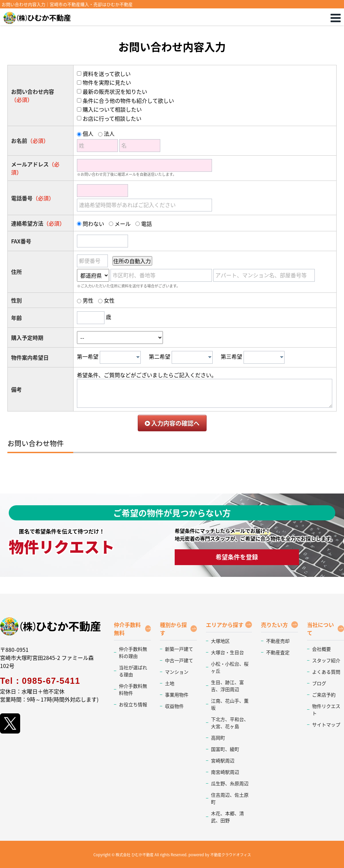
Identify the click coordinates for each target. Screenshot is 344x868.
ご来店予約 (324, 695)
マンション (177, 672)
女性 (109, 300)
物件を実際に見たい (107, 82)
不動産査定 (278, 652)
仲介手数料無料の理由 (133, 652)
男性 (88, 300)
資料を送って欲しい (107, 74)
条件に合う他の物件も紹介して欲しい (128, 101)
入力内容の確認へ (172, 423)
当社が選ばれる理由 (133, 671)
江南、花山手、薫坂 (230, 704)
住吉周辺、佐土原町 (230, 798)
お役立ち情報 (133, 704)
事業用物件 (177, 695)
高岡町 (218, 738)
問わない (93, 224)
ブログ (319, 683)
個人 (88, 133)
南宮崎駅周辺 (225, 772)
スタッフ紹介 (326, 660)
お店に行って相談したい (112, 118)
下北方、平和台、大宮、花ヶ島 (230, 723)
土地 (170, 683)
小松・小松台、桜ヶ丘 (230, 667)
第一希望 (88, 356)
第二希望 (160, 356)
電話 (146, 224)
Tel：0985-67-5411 (40, 681)
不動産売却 (278, 641)
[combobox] (120, 357)
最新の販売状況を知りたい (115, 91)
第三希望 (231, 356)
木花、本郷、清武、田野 (227, 817)
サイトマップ (326, 724)
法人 (109, 133)
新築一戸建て (179, 649)
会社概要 (321, 649)
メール (123, 224)
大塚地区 (220, 641)
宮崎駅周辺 (223, 760)
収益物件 (174, 706)
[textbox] (122, 357)
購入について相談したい (112, 109)
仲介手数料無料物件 (133, 689)
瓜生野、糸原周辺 (230, 783)
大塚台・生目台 (227, 652)
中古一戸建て (179, 660)
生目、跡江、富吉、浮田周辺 (227, 686)
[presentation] (138, 357)
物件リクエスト (326, 709)
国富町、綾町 (225, 749)
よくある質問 (326, 672)
